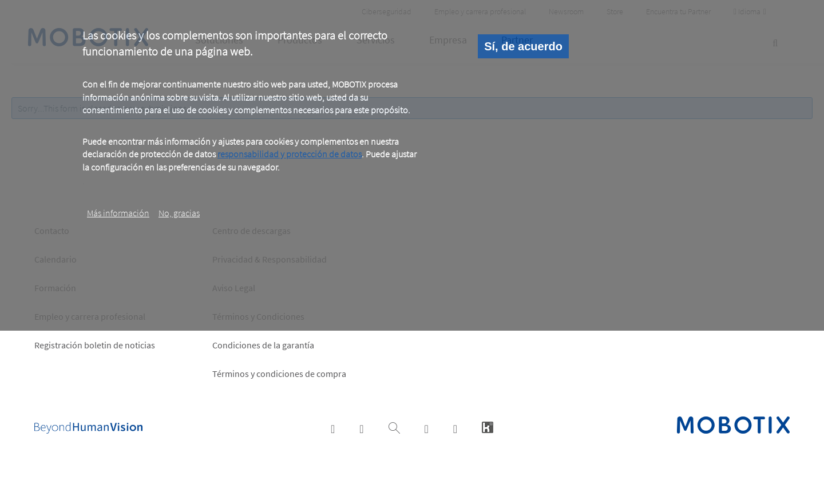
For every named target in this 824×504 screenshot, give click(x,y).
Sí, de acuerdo (523, 46)
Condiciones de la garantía (263, 345)
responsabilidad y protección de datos (290, 154)
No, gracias (179, 213)
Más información (118, 213)
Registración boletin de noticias (95, 345)
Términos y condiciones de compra (279, 374)
